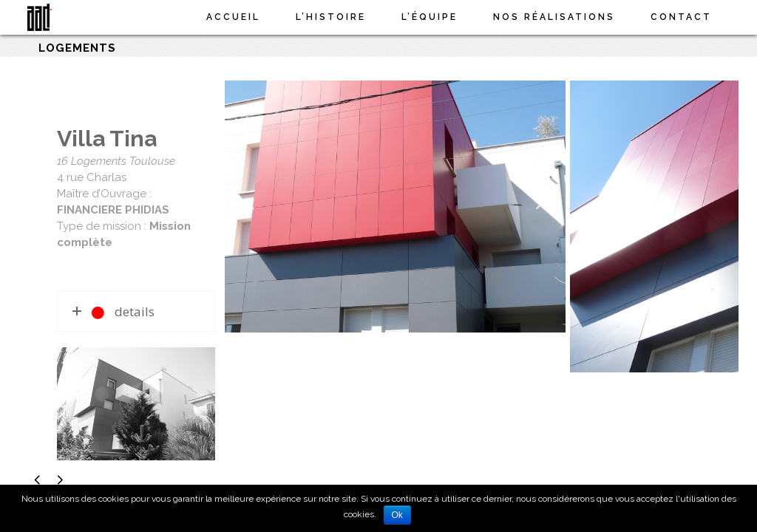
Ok (397, 515)
